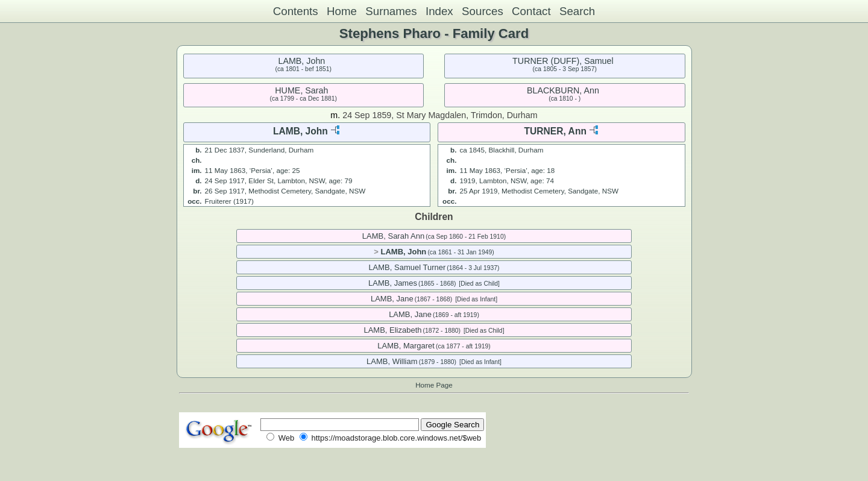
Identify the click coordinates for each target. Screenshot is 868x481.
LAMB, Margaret (406, 346)
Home (342, 11)
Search (577, 11)
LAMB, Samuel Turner (407, 267)
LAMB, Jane (392, 299)
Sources (483, 11)
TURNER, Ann (555, 131)
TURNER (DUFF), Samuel (563, 61)
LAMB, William (392, 361)
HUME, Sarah (301, 90)
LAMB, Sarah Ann (393, 236)
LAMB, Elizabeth (392, 330)
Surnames (391, 11)
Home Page (434, 385)
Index (439, 11)
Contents (296, 11)
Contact (531, 11)
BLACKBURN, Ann (563, 90)
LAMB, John (301, 61)
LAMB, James (393, 283)
